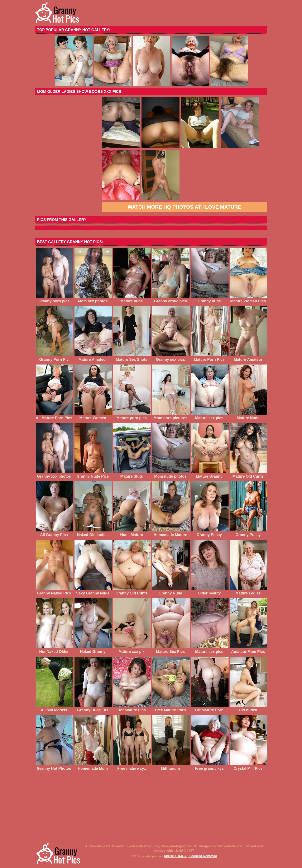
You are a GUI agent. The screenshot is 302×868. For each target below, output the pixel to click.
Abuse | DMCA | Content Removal (190, 856)
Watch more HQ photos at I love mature (184, 207)
